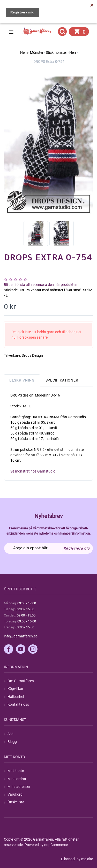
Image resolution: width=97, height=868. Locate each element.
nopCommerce (56, 845)
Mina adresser (19, 787)
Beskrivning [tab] (22, 380)
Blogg (12, 742)
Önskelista (16, 802)
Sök (10, 734)
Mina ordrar (17, 779)
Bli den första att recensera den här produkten (41, 285)
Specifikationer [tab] (62, 380)
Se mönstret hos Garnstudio (33, 471)
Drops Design (32, 355)
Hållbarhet (16, 697)
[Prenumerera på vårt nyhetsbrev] (48, 548)
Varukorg (15, 794)
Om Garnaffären (21, 681)
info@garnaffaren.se (21, 636)
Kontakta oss (18, 704)
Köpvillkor (15, 689)
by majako (84, 859)
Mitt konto (16, 771)
